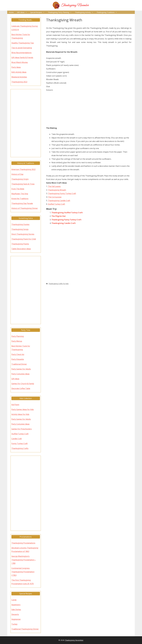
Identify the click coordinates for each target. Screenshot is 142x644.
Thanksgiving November (74, 640)
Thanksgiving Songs (20, 229)
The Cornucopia (55, 197)
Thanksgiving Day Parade (22, 203)
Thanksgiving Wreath (57, 190)
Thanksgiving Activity (85, 12)
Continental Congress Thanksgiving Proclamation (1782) (23, 572)
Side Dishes (16, 610)
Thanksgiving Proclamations (23, 543)
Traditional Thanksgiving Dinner (25, 629)
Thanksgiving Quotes (20, 224)
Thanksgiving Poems (20, 244)
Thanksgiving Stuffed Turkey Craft (67, 213)
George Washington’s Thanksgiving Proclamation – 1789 (24, 560)
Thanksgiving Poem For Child (24, 239)
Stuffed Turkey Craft (56, 204)
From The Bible (18, 189)
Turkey (14, 624)
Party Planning (18, 336)
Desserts (15, 614)
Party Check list (18, 354)
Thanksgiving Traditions (108, 12)
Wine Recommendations (21, 53)
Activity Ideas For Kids (20, 414)
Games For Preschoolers (22, 429)
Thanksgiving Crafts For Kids (59, 284)
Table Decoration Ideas (21, 249)
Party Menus (17, 341)
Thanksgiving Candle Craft (59, 201)
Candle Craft (17, 439)
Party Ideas (16, 67)
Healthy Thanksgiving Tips (23, 43)
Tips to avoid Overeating (22, 48)
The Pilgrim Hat (59, 216)
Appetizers (16, 605)
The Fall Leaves (54, 186)
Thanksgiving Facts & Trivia (23, 184)
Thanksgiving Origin (20, 179)
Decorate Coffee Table (21, 388)
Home (11, 12)
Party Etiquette (18, 359)
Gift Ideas (23, 12)
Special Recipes (38, 12)
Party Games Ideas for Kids (23, 409)
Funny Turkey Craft (20, 443)
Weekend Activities (19, 77)
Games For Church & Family (23, 384)
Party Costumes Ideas (20, 374)
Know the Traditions (20, 199)
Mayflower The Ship (20, 194)
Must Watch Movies (20, 62)
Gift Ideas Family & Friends (22, 57)
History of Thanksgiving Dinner (25, 208)
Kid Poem (15, 405)
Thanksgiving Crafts (20, 448)
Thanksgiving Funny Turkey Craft (62, 193)
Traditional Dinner (19, 364)
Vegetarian (16, 619)
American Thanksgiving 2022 (23, 169)
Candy (14, 600)
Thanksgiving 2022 (19, 82)
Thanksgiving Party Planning (61, 12)
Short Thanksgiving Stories (23, 234)
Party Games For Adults (21, 369)
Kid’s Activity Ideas (19, 72)
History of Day (17, 174)
